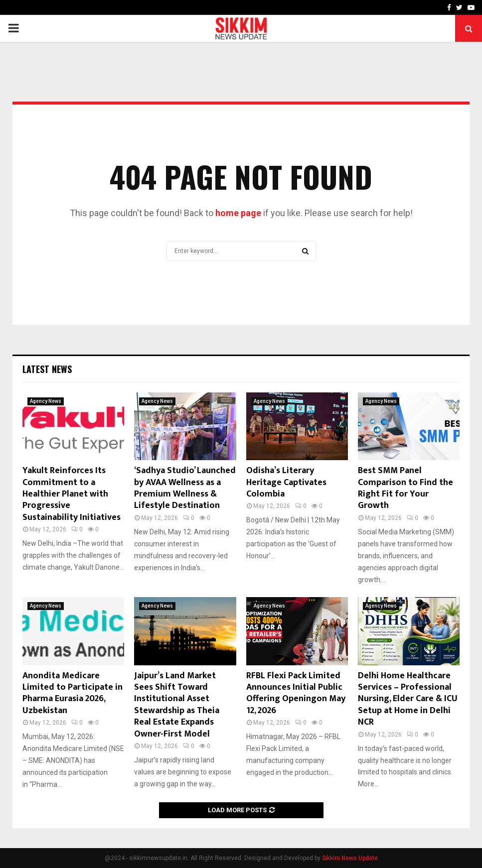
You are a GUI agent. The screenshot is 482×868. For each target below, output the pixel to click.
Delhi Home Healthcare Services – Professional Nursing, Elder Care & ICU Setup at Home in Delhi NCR (408, 699)
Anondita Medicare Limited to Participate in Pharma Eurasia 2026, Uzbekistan (73, 693)
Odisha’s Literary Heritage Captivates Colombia (286, 482)
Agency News (46, 401)
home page (238, 213)
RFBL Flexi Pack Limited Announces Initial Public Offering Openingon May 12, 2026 (296, 693)
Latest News (47, 369)
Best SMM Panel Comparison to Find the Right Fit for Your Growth (405, 488)
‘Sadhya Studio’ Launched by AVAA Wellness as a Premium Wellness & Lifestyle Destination (185, 488)
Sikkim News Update (350, 858)
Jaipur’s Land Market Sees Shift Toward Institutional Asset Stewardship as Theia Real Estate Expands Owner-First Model (177, 705)
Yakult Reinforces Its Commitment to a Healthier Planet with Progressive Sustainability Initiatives (72, 494)
